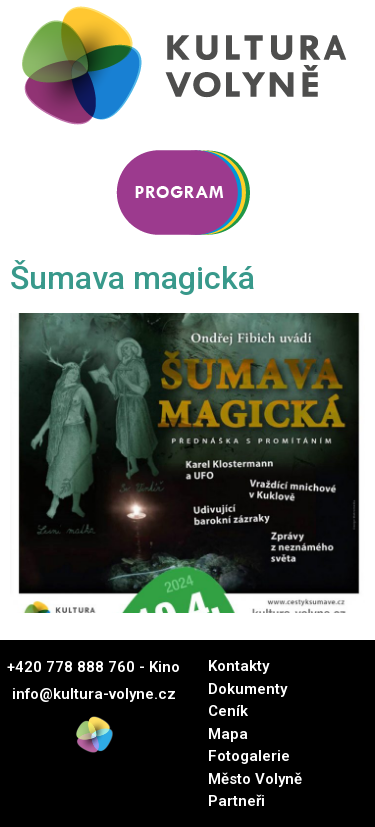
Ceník (228, 711)
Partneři (236, 801)
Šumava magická (132, 278)
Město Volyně (255, 779)
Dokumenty (247, 689)
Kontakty (238, 666)
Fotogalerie (249, 756)
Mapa (228, 734)
